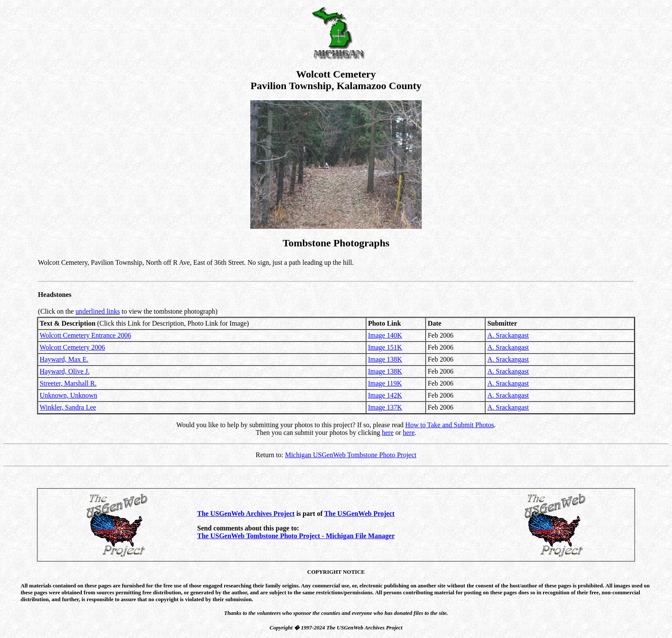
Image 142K (385, 395)
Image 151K (385, 347)
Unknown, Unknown (69, 395)
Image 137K (385, 407)
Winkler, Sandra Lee (68, 407)
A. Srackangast (508, 335)
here (388, 433)
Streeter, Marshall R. (68, 383)
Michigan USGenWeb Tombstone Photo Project (351, 455)
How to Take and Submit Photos (450, 425)
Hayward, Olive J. (65, 371)
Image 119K (385, 383)
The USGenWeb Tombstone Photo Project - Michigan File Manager (296, 536)
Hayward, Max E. (64, 359)
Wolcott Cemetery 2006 (72, 347)
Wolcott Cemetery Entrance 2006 (85, 335)
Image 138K (385, 359)
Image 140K (385, 335)
